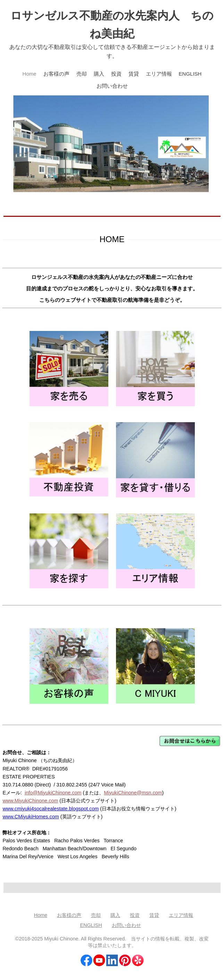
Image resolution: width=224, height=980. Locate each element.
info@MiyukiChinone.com (53, 793)
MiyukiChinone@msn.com (133, 793)
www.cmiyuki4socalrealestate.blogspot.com (51, 809)
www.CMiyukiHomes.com (31, 817)
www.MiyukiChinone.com (30, 801)
